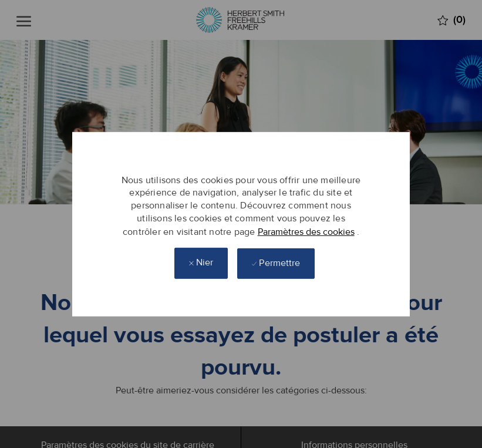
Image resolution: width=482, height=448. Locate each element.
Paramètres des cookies (306, 231)
